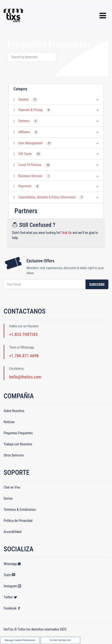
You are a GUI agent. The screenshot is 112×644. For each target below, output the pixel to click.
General (23, 99)
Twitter (10, 597)
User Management (30, 143)
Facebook (12, 608)
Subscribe (97, 285)
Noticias (9, 422)
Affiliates (24, 132)
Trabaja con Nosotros (18, 444)
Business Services (30, 176)
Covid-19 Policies (30, 165)
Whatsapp (12, 564)
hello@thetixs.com (25, 377)
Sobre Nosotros (14, 411)
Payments (25, 186)
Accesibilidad (13, 532)
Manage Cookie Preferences (20, 640)
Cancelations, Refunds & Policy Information (47, 197)
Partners (24, 121)
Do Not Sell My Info (60, 640)
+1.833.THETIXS (23, 334)
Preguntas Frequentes (18, 433)
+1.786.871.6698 (24, 356)
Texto (9, 575)
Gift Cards (25, 154)
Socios (8, 498)
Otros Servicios (14, 455)
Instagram (12, 586)
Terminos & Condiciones (20, 510)
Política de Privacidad (18, 521)
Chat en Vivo (12, 487)
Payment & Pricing (30, 110)
